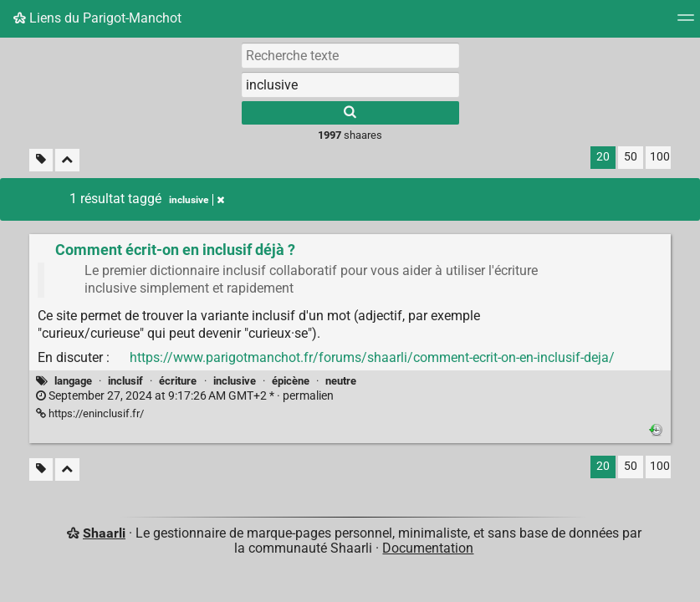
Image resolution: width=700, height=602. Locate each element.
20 (603, 157)
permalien (185, 396)
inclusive (235, 381)
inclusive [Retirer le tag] (197, 200)
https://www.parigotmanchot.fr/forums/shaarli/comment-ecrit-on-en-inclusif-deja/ (372, 357)
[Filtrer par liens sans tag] (41, 160)
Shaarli (104, 533)
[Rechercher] (350, 113)
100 (660, 157)
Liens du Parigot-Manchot (97, 18)
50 (631, 157)
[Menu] (686, 23)
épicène (291, 381)
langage (73, 381)
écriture (178, 381)
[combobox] (350, 84)
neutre (341, 381)
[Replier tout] (67, 160)
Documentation (428, 548)
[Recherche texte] (350, 55)
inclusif (125, 381)
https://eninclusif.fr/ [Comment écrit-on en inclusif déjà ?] (90, 413)
